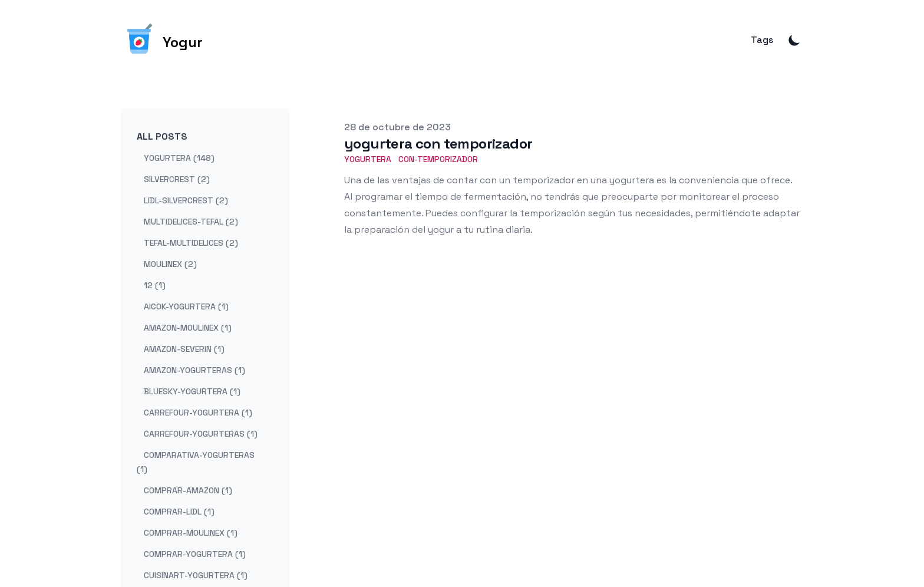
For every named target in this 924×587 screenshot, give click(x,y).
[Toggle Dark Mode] (794, 40)
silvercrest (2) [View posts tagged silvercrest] (177, 179)
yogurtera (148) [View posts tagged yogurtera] (179, 158)
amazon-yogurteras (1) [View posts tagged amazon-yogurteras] (194, 370)
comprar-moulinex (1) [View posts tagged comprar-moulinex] (191, 533)
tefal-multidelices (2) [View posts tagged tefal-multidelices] (191, 243)
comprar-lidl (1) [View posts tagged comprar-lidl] (179, 512)
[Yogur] (163, 40)
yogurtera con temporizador (438, 144)
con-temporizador (438, 159)
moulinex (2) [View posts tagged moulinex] (170, 264)
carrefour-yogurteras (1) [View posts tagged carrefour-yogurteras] (201, 434)
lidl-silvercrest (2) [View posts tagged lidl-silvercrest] (186, 200)
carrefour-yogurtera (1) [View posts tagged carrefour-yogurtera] (198, 413)
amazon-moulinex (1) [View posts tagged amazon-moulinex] (188, 328)
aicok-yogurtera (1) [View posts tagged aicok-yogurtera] (186, 306)
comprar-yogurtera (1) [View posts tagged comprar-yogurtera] (195, 554)
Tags (762, 40)
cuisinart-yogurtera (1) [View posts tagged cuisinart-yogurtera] (196, 575)
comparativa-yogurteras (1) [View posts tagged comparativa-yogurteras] (196, 462)
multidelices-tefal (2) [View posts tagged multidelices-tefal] (191, 222)
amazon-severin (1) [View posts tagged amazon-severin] (184, 349)
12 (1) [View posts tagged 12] (155, 285)
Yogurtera (368, 159)
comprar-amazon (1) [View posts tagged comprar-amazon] (188, 490)
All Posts (162, 136)
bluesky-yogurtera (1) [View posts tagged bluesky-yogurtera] (192, 391)
